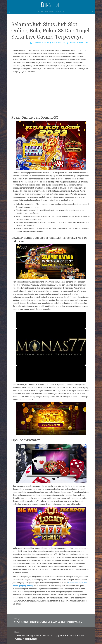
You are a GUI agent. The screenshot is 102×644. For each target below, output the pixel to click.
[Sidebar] (10, 12)
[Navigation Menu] (92, 12)
